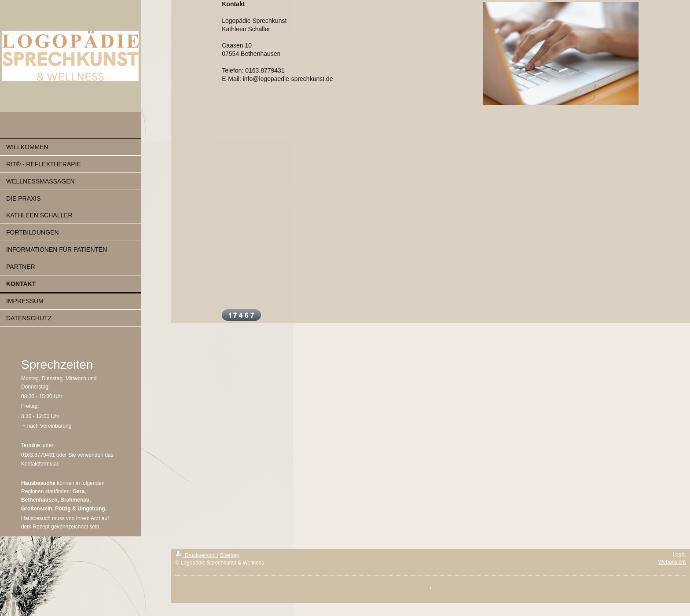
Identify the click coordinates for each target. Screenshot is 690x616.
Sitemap (230, 555)
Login (679, 554)
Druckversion (196, 555)
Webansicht (672, 562)
